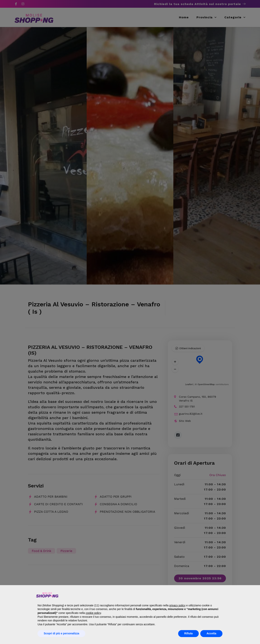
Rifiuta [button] (189, 633)
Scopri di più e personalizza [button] (61, 633)
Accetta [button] (211, 633)
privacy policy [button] (177, 605)
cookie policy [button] (93, 613)
